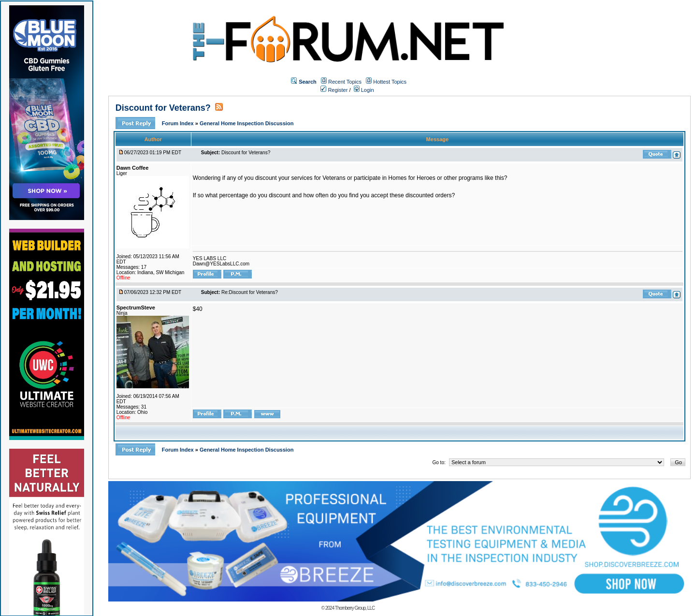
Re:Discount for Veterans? (250, 292)
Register (334, 90)
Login (364, 90)
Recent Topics (345, 82)
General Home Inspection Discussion (246, 123)
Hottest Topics (390, 82)
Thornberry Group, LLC (355, 608)
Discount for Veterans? (163, 108)
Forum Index (179, 123)
